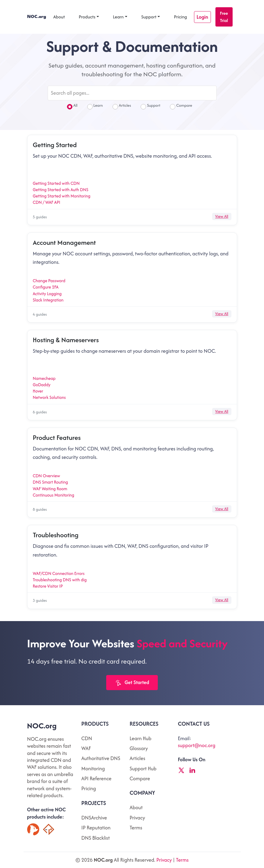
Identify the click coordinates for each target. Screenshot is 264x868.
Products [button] (87, 17)
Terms (136, 828)
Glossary (139, 748)
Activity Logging (47, 294)
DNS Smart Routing (51, 482)
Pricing (180, 17)
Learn (118, 17)
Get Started (132, 683)
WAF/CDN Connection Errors (59, 573)
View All (222, 216)
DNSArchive (94, 818)
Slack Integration (48, 300)
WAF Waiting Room (50, 489)
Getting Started (55, 145)
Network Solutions (49, 397)
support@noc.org (196, 745)
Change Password (49, 281)
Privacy (137, 818)
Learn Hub (140, 738)
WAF (86, 748)
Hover (38, 391)
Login (202, 17)
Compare (181, 106)
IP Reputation (96, 828)
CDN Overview (47, 476)
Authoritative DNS (101, 758)
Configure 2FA (46, 287)
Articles (122, 106)
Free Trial (224, 17)
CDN (87, 738)
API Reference (97, 778)
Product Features (57, 437)
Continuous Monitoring (54, 495)
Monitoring (93, 769)
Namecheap (44, 378)
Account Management (64, 242)
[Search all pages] (132, 93)
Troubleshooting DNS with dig (60, 580)
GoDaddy (42, 385)
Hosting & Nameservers (66, 340)
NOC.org (42, 726)
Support (149, 17)
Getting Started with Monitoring (62, 196)
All (72, 106)
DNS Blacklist (96, 838)
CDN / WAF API (47, 202)
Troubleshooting (56, 535)
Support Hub (143, 769)
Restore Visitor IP (48, 586)
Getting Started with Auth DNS (61, 190)
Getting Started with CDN (56, 183)
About (59, 17)
